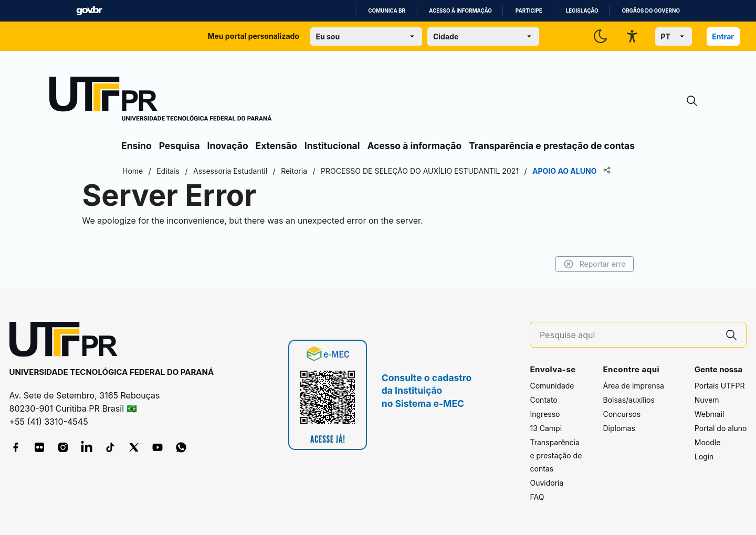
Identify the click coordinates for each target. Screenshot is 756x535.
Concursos (622, 414)
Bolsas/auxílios (628, 400)
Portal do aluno (721, 428)
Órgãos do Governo (651, 11)
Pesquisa (180, 146)
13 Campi (546, 428)
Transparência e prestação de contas (552, 146)
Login (704, 457)
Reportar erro (595, 264)
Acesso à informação (460, 11)
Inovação (228, 146)
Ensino (136, 146)
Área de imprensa (633, 386)
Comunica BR (387, 11)
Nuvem (707, 400)
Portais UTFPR (720, 386)
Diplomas (619, 428)
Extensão (276, 146)
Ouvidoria (547, 483)
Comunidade (552, 386)
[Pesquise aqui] (628, 335)
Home (133, 171)
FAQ (537, 497)
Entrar (723, 36)
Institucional (332, 146)
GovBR (89, 11)
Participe (529, 11)
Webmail (710, 414)
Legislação (582, 11)
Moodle (708, 442)
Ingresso (545, 414)
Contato (543, 400)
